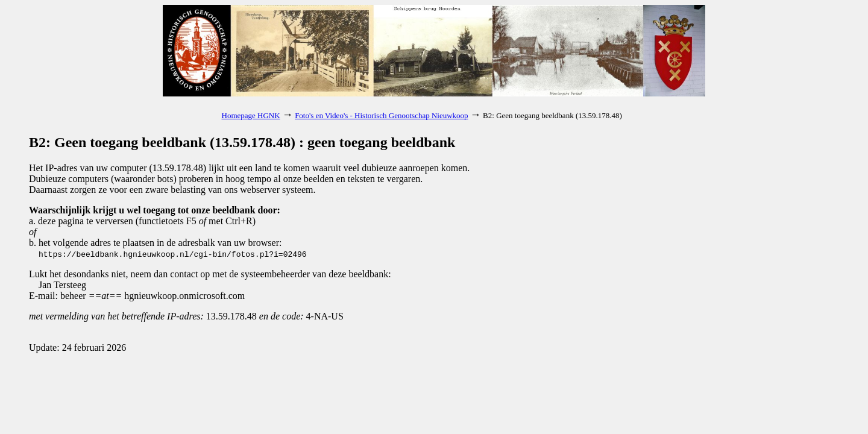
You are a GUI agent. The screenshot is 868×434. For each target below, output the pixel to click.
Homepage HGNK (251, 115)
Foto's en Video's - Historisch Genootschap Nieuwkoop (381, 115)
